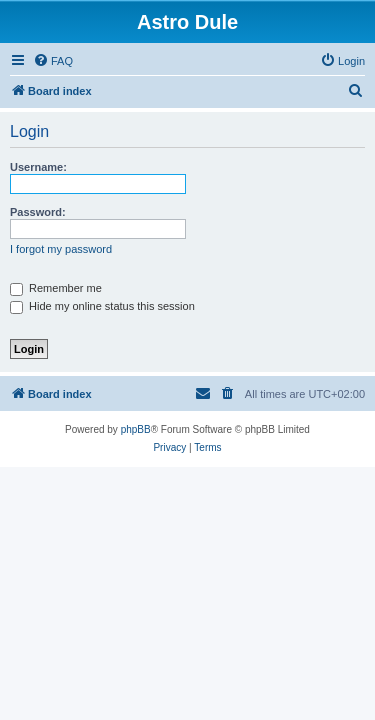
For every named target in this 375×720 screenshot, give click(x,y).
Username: (38, 167)
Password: (38, 212)
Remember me (56, 288)
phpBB (136, 429)
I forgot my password (61, 249)
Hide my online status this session (102, 306)
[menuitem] (53, 61)
